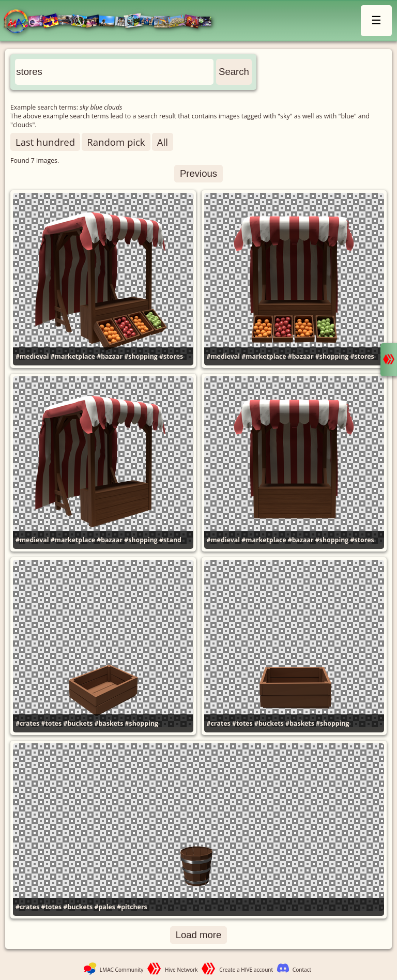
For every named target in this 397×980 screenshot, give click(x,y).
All (163, 142)
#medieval (32, 356)
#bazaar (110, 356)
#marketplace (73, 356)
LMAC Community (122, 970)
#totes (51, 723)
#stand (170, 540)
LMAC (112, 22)
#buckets (78, 723)
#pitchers (132, 907)
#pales (105, 907)
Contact (302, 970)
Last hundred (45, 142)
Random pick (116, 142)
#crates (27, 723)
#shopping (141, 356)
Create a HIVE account (246, 970)
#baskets (109, 723)
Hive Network (181, 970)
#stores (171, 356)
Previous (198, 173)
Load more (199, 935)
